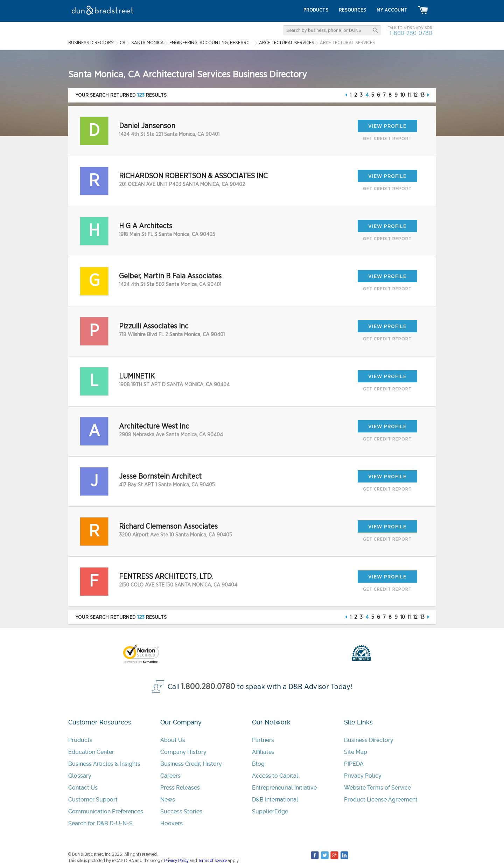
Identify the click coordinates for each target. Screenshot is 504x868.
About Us (173, 740)
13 (422, 95)
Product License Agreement (381, 800)
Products (80, 740)
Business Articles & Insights (104, 764)
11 (409, 95)
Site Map (356, 752)
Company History (183, 752)
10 (403, 95)
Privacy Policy (363, 776)
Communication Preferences (106, 811)
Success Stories (181, 811)
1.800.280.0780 (208, 687)
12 (415, 95)
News (168, 800)
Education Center (91, 752)
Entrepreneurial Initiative (284, 788)
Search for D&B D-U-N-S (100, 823)
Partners (263, 740)
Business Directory (369, 740)
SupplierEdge (270, 811)
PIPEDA (354, 764)
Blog (258, 764)
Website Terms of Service (377, 788)
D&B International (275, 800)
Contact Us (83, 788)
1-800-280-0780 (411, 33)
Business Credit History (191, 764)
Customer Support (93, 800)
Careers (170, 776)
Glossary (80, 776)
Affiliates (263, 752)
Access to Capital (275, 776)
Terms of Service (212, 861)
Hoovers (171, 823)
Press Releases (180, 788)
